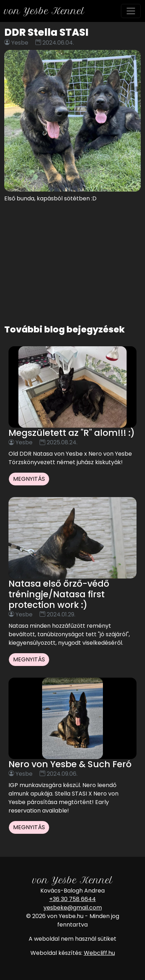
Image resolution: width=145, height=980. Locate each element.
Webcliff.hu (99, 953)
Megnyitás (29, 479)
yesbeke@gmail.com (73, 908)
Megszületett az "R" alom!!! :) (72, 433)
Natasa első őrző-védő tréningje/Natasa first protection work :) (59, 594)
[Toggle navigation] (131, 11)
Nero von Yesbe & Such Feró (70, 764)
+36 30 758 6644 (72, 899)
